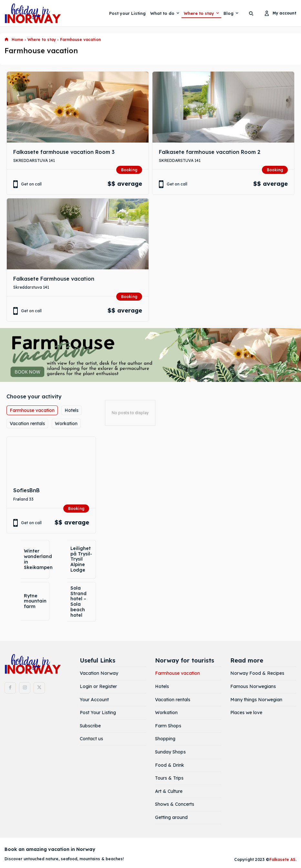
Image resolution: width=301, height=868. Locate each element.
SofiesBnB (26, 490)
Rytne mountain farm (35, 601)
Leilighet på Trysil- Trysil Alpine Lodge (81, 559)
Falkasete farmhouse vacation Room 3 (64, 152)
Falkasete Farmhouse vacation (54, 279)
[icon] (6, 40)
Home (17, 40)
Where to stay (42, 40)
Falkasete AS (282, 859)
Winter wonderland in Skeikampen (38, 559)
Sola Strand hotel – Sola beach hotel (78, 602)
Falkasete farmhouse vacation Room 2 (210, 152)
